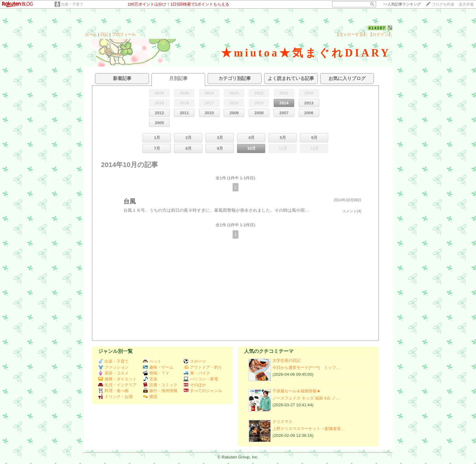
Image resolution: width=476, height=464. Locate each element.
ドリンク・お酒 (115, 397)
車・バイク (197, 373)
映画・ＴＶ (156, 373)
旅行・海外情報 (160, 391)
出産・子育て (72, 4)
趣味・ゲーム (158, 367)
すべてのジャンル (203, 391)
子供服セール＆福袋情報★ (296, 391)
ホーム (91, 34)
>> (402, 4)
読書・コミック (160, 385)
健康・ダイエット (117, 379)
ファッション (113, 367)
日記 (104, 34)
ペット (152, 361)
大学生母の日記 (286, 360)
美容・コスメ (113, 373)
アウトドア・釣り (203, 367)
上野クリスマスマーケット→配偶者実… (309, 429)
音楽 (150, 379)
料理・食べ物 (113, 391)
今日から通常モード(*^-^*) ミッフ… (306, 368)
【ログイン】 (380, 34)
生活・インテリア (117, 385)
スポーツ (195, 361)
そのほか (195, 385)
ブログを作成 (443, 4)
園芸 (150, 397)
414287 (377, 28)
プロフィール (124, 34)
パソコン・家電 (201, 379)
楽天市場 (466, 4)
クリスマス (282, 422)
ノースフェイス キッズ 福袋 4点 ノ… (306, 398)
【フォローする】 (351, 34)
